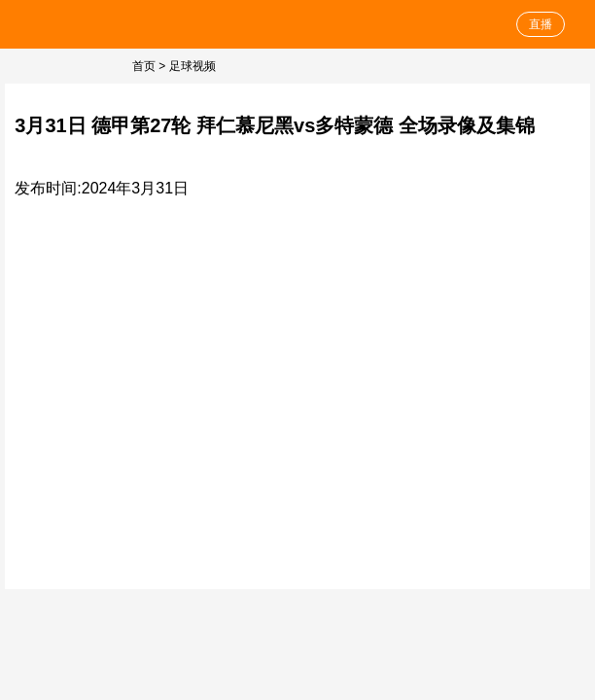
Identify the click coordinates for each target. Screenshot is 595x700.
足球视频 (192, 66)
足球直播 (70, 24)
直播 (541, 24)
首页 (144, 66)
